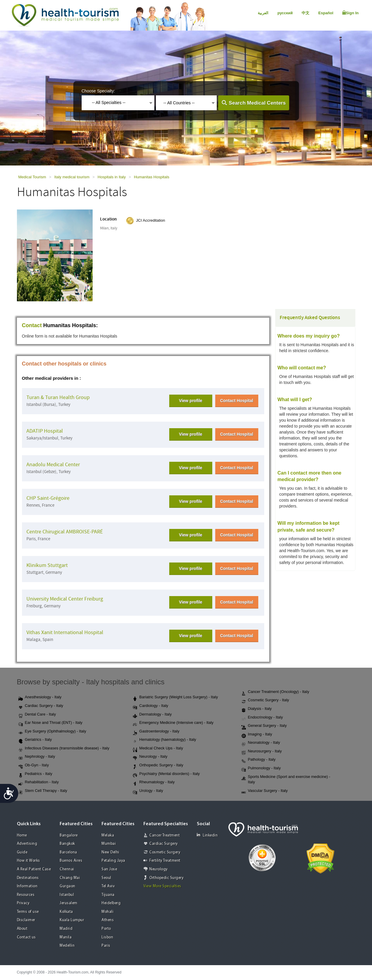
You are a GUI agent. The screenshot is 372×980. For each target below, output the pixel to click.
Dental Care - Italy (37, 715)
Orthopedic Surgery (166, 878)
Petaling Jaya (113, 861)
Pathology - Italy (258, 760)
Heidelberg (111, 903)
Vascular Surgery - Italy (265, 791)
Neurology (159, 869)
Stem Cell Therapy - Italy (43, 791)
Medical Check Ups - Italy (158, 749)
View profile (191, 401)
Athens (108, 920)
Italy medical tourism (72, 177)
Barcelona (68, 852)
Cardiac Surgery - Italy (41, 706)
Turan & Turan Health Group (58, 397)
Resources (26, 895)
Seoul (106, 878)
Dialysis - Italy (257, 709)
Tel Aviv (108, 886)
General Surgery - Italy (264, 726)
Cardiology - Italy (151, 706)
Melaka (108, 835)
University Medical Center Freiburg (65, 599)
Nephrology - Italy (37, 757)
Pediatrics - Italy (35, 774)
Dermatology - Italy (152, 715)
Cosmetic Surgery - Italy (265, 700)
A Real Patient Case (34, 869)
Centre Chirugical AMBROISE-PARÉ (65, 532)
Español (326, 13)
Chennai (67, 869)
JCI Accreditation (151, 220)
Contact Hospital (236, 401)
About (22, 929)
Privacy (23, 903)
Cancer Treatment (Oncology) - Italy (275, 692)
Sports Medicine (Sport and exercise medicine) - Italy (286, 779)
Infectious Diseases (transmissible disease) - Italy (64, 749)
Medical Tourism (32, 177)
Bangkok (67, 844)
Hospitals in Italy (112, 177)
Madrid (66, 929)
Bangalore (69, 835)
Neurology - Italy (150, 757)
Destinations (28, 878)
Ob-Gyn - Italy (34, 765)
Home (22, 835)
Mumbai (109, 844)
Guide (22, 852)
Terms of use (28, 912)
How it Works (29, 861)
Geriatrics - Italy (35, 740)
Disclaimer (26, 920)
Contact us (26, 937)
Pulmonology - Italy (261, 768)
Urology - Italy (148, 791)
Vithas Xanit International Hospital (65, 632)
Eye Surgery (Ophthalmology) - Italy (52, 732)
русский (285, 13)
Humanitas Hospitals (152, 177)
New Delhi (110, 852)
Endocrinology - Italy (262, 718)
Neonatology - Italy (261, 743)
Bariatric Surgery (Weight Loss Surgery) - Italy (175, 697)
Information (27, 886)
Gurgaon (68, 886)
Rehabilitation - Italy (39, 782)
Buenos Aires (71, 861)
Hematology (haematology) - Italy (164, 740)
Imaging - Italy (257, 735)
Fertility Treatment (165, 861)
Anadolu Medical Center (53, 465)
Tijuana (108, 895)
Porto (106, 929)
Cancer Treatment (164, 835)
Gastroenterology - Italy (156, 732)
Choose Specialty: (98, 91)
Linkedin (207, 835)
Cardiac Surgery (164, 844)
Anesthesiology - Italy (40, 697)
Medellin (67, 946)
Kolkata (66, 912)
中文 (305, 13)
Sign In (350, 13)
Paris (106, 946)
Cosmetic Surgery (165, 852)
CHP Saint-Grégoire (48, 498)
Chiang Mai (70, 878)
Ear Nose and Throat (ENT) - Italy (50, 723)
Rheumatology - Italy (154, 782)
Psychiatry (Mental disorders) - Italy (166, 774)
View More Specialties (162, 886)
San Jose (109, 869)
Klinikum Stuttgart (47, 565)
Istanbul (67, 895)
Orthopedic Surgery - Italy (158, 765)
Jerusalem (69, 903)
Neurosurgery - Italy (262, 751)
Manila (66, 937)
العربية (263, 13)
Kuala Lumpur (72, 920)
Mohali (107, 912)
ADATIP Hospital (45, 431)
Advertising (27, 844)
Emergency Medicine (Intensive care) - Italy (173, 723)
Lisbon (107, 937)
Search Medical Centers (257, 103)
